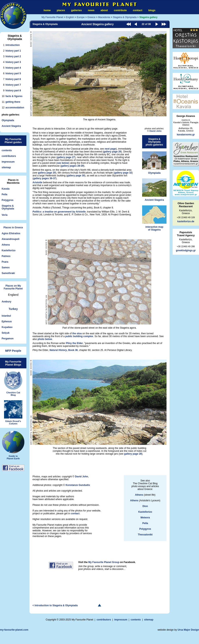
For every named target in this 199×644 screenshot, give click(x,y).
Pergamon (8, 339)
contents (7, 150)
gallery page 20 (47, 173)
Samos (6, 268)
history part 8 (13, 91)
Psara (5, 262)
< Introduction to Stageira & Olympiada (55, 605)
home (47, 10)
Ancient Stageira (11, 126)
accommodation (15, 108)
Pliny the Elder (74, 343)
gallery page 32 (123, 173)
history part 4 (13, 68)
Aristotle (37, 182)
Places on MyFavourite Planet (13, 287)
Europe (81, 17)
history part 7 (13, 85)
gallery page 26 (112, 152)
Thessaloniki (145, 535)
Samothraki (8, 273)
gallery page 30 (76, 176)
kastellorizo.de (186, 221)
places (61, 10)
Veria (5, 215)
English (70, 17)
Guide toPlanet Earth (13, 445)
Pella (4, 194)
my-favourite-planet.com (14, 630)
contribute (120, 10)
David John (155, 131)
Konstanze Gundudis (78, 485)
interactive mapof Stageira (154, 218)
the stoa (77, 333)
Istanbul (6, 316)
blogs (152, 10)
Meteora (145, 518)
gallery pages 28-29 (72, 166)
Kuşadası (7, 327)
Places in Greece (13, 228)
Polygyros (8, 200)
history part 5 (13, 73)
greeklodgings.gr (186, 250)
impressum (8, 162)
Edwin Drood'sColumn (13, 413)
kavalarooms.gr (186, 135)
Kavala (6, 189)
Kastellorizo (9, 250)
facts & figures (14, 96)
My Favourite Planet (52, 17)
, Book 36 (63, 350)
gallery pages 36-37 (45, 178)
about (104, 10)
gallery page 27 (66, 157)
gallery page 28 (133, 454)
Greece (91, 17)
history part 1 (13, 51)
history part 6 (13, 79)
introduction (13, 45)
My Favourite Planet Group (104, 562)
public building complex (79, 336)
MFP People (13, 351)
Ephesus (7, 321)
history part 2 (13, 56)
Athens (6, 245)
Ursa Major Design (188, 630)
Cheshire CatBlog (13, 384)
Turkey (13, 309)
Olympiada (8, 120)
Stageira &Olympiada (8, 207)
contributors (9, 156)
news (91, 10)
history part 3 (13, 62)
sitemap (6, 167)
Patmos (6, 256)
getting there (13, 102)
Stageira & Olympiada (125, 17)
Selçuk (6, 333)
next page (110, 149)
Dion (145, 506)
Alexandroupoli (10, 239)
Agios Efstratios (11, 233)
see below (63, 163)
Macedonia (104, 17)
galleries (76, 10)
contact (137, 10)
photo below (45, 339)
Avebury (6, 302)
